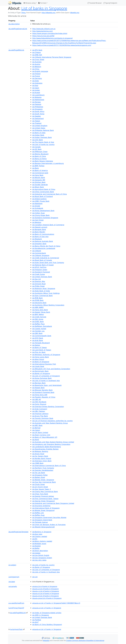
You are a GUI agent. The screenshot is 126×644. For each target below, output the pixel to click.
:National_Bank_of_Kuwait (43, 265)
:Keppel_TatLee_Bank (41, 312)
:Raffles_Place (38, 324)
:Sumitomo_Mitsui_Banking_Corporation (48, 305)
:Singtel (36, 206)
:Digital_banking (39, 199)
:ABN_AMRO (38, 307)
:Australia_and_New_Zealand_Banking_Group (50, 423)
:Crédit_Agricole (39, 317)
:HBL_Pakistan (39, 411)
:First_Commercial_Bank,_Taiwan (45, 499)
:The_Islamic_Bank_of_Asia (43, 142)
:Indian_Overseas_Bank (42, 137)
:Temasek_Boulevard (41, 343)
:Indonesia (37, 83)
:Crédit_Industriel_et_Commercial (46, 258)
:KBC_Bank (37, 425)
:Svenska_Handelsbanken (43, 470)
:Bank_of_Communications (43, 234)
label (12, 582)
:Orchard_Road (39, 284)
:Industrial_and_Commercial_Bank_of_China (50, 194)
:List (35, 577)
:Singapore (37, 109)
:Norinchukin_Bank (40, 371)
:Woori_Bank (38, 187)
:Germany (37, 78)
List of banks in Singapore (44, 8)
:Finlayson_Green (40, 270)
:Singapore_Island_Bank (42, 520)
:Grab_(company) (40, 409)
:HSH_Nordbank (39, 402)
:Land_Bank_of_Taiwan (42, 350)
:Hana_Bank (38, 175)
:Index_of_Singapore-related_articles (47, 613)
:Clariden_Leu (38, 331)
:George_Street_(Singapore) (44, 501)
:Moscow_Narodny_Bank (42, 390)
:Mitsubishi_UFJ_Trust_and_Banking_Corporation (51, 369)
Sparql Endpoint (110, 3)
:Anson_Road (38, 454)
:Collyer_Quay (38, 213)
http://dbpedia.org (48, 13)
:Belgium (37, 67)
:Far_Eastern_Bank (40, 456)
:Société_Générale (40, 185)
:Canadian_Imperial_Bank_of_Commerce (48, 225)
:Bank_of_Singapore (41, 362)
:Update (36, 553)
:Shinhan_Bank (39, 182)
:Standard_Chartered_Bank (43, 392)
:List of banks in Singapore (45, 586)
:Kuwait (36, 93)
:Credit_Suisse (39, 274)
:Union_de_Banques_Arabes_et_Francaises (49, 525)
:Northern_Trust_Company (43, 468)
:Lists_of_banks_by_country (43, 144)
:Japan (36, 88)
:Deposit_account (40, 227)
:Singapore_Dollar (40, 475)
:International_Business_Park (44, 364)
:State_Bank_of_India (41, 291)
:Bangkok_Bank (39, 229)
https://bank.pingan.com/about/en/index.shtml (50, 33)
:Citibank (37, 251)
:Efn (35, 539)
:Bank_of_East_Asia (40, 237)
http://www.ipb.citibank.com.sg (44, 29)
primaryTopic (16, 629)
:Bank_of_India (39, 133)
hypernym (14, 577)
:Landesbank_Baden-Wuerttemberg (47, 447)
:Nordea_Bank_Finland (42, 458)
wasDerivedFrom (16, 603)
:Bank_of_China (39, 156)
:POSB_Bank (38, 300)
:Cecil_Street (38, 220)
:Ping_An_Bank (39, 352)
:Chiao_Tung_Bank (40, 494)
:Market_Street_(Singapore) (43, 510)
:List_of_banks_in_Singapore (47, 608)
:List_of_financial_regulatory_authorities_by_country (52, 421)
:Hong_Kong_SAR (40, 395)
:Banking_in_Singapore (42, 532)
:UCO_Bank (38, 140)
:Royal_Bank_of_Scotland (42, 196)
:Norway (36, 102)
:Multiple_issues (39, 544)
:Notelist (36, 546)
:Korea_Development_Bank (43, 211)
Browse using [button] (29, 3)
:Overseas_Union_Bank (42, 461)
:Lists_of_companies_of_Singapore (46, 376)
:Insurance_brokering (41, 506)
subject (12, 565)
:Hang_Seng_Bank (40, 310)
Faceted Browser (95, 3)
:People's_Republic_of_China (44, 397)
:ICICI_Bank (38, 338)
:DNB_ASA (37, 55)
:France (36, 76)
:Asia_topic (37, 534)
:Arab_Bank (38, 340)
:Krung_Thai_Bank (40, 416)
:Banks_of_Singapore (41, 373)
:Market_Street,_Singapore (43, 480)
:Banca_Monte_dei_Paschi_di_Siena (46, 246)
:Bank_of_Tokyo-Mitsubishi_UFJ (45, 437)
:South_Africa (38, 111)
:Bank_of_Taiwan (40, 348)
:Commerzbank (39, 253)
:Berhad (36, 428)
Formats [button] (42, 3)
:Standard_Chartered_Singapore (45, 218)
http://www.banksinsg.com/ (43, 31)
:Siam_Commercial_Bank (42, 296)
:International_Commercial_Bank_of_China (49, 466)
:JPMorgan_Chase (40, 152)
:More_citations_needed (42, 541)
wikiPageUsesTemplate (18, 532)
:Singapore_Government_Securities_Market (49, 518)
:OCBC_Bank (38, 322)
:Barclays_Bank (39, 383)
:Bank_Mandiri (39, 232)
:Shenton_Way (39, 281)
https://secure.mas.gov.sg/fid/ (43, 36)
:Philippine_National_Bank (43, 130)
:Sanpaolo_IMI (39, 180)
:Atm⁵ (35, 622)
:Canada (36, 147)
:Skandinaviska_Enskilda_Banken (45, 449)
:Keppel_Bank (38, 388)
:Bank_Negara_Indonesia (43, 161)
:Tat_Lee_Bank (39, 473)
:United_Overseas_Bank (42, 277)
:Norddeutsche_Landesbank (44, 248)
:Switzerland (38, 119)
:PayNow (37, 620)
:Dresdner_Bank (39, 244)
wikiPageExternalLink (18, 29)
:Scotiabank (38, 208)
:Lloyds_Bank (38, 366)
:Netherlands (38, 100)
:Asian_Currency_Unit (41, 435)
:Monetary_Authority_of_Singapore (46, 355)
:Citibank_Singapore (41, 255)
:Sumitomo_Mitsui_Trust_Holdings (46, 293)
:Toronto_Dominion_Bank (43, 418)
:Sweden (37, 116)
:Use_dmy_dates (39, 560)
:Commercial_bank (40, 173)
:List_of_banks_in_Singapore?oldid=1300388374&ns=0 (56, 603)
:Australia (37, 62)
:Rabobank (37, 204)
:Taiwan (36, 121)
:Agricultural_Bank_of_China (44, 189)
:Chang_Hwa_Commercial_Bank (45, 492)
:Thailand (37, 123)
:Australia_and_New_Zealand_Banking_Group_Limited (53, 442)
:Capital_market (39, 329)
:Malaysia (37, 97)
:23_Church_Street (40, 487)
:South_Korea (38, 114)
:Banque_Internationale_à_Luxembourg (48, 163)
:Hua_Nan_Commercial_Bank (44, 482)
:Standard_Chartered (41, 272)
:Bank (35, 168)
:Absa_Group (38, 359)
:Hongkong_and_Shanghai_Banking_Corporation (51, 444)
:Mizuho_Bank (39, 178)
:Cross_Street (38, 60)
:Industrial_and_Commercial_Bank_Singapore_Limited (53, 503)
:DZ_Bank (37, 149)
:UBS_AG (37, 399)
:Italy (35, 85)
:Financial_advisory (40, 414)
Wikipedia (46, 641)
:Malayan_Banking (40, 451)
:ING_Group (38, 319)
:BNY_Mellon (38, 314)
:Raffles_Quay (38, 515)
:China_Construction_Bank (43, 192)
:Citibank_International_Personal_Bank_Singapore (52, 57)
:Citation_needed (40, 536)
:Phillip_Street (38, 286)
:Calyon (36, 430)
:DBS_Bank (37, 333)
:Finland (36, 74)
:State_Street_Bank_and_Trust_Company (48, 263)
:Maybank (37, 239)
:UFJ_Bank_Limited (40, 433)
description (14, 24)
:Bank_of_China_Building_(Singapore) (47, 625)
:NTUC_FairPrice (39, 267)
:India (36, 81)
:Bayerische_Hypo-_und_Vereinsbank (47, 385)
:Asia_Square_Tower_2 (41, 489)
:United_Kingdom (40, 126)
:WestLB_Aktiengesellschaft (43, 527)
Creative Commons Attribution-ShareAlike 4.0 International (85, 641)
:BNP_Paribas (38, 166)
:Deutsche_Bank (39, 303)
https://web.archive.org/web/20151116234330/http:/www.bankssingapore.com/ (62, 45)
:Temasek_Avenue (40, 522)
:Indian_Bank (38, 135)
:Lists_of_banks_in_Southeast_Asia (46, 381)
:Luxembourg (38, 95)
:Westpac (37, 222)
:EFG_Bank (37, 50)
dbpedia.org (75, 13)
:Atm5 (36, 440)
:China (36, 69)
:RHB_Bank (37, 298)
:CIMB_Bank (38, 463)
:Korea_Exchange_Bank (42, 378)
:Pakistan (37, 104)
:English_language (40, 71)
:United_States (39, 128)
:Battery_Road (39, 477)
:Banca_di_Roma (39, 159)
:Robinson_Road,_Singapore (44, 289)
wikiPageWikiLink (16, 50)
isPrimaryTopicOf (16, 608)
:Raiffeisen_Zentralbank (42, 326)
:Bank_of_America (40, 170)
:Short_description (40, 551)
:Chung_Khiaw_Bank (41, 215)
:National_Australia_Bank (43, 241)
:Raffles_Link (38, 513)
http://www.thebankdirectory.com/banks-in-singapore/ (52, 38)
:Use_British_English (41, 555)
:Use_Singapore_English (42, 558)
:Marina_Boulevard (40, 154)
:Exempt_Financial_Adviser (43, 496)
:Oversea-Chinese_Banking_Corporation (48, 407)
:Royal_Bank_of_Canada (42, 260)
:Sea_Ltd (36, 279)
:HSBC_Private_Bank (41, 201)
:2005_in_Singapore (41, 615)
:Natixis (36, 345)
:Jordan (36, 90)
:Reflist (36, 548)
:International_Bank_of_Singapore (46, 508)
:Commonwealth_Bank (42, 336)
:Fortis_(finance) (39, 404)
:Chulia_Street (38, 484)
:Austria (36, 64)
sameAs (13, 586)
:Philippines (38, 107)
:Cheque (36, 52)
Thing (23, 13)
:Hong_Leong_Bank (41, 357)
